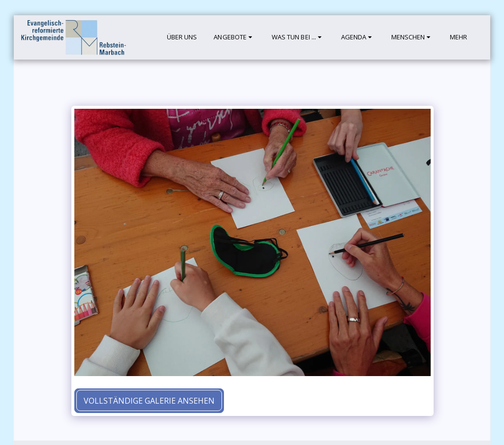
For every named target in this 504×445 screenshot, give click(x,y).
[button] (234, 37)
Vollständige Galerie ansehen (149, 401)
